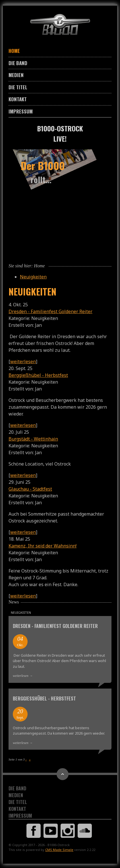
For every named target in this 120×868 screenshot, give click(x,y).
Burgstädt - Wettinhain (33, 439)
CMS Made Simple (59, 850)
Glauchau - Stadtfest (30, 489)
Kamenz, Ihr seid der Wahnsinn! (43, 546)
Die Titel (18, 87)
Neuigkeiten (33, 277)
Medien (16, 75)
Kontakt (18, 99)
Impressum (21, 111)
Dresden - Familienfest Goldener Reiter (50, 311)
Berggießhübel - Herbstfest (38, 375)
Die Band (18, 63)
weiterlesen (23, 361)
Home (14, 51)
